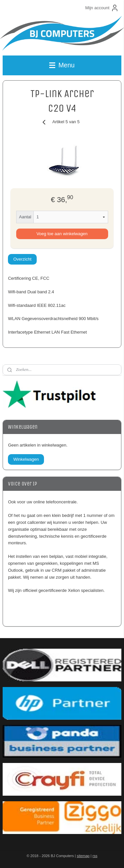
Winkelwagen (26, 459)
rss (95, 856)
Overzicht (22, 259)
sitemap (83, 856)
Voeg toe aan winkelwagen (62, 234)
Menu (62, 65)
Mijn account (102, 8)
